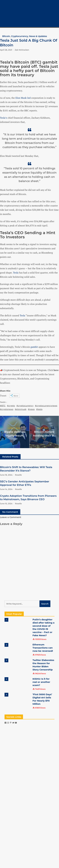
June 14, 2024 (6, 489)
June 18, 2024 (6, 475)
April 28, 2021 (6, 50)
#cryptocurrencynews (46, 406)
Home (45, 3)
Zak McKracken (22, 50)
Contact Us (48, 24)
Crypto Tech (49, 17)
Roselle (18, 475)
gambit (34, 347)
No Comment (10, 512)
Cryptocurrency (51, 7)
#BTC (3, 406)
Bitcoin (46, 10)
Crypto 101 (48, 14)
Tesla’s (4, 118)
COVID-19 (47, 21)
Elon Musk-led (23, 98)
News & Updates (38, 36)
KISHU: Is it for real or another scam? (41, 682)
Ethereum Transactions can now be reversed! (43, 648)
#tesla (39, 409)
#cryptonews (7, 409)
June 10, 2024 (6, 504)
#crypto (11, 406)
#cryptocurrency (25, 406)
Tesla (16, 273)
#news (31, 409)
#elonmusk (21, 409)
